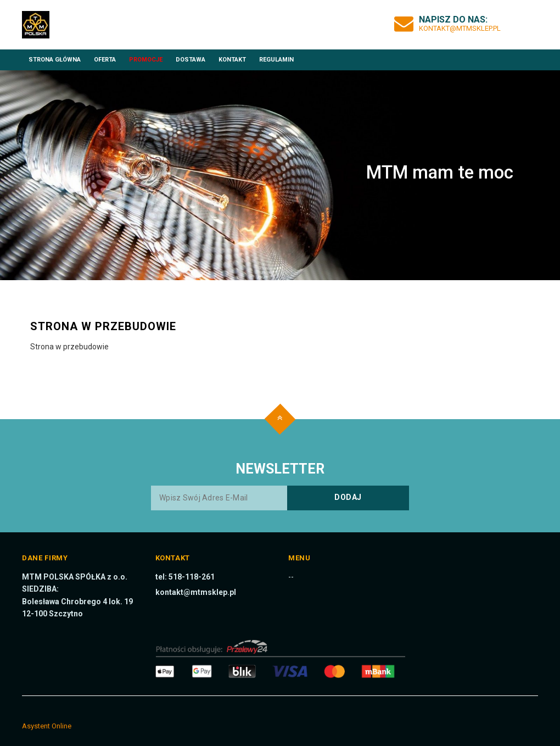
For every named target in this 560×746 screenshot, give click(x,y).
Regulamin (276, 60)
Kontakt (232, 60)
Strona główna (55, 60)
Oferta (105, 60)
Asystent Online (47, 726)
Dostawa (191, 60)
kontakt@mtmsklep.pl (460, 28)
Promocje (146, 60)
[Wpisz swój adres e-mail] (280, 498)
